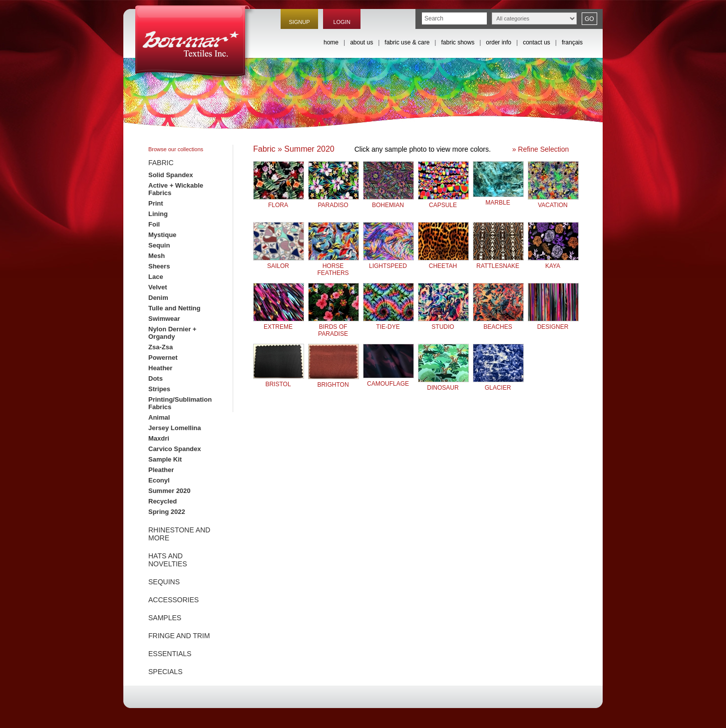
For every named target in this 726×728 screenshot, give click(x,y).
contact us (537, 42)
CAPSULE (443, 201)
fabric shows (458, 42)
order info (499, 42)
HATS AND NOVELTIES (168, 560)
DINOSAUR (443, 384)
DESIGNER (553, 323)
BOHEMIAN (388, 201)
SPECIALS (165, 672)
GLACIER (498, 384)
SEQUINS (164, 582)
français (572, 42)
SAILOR (279, 262)
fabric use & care (407, 42)
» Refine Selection (541, 149)
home (331, 42)
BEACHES (498, 323)
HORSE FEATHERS (334, 266)
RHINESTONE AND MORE (179, 534)
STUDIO (443, 323)
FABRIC (161, 163)
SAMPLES (165, 618)
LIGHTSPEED (388, 262)
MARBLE (498, 199)
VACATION (553, 201)
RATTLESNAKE (498, 262)
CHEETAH (443, 262)
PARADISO (334, 201)
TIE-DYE (388, 323)
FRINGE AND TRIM (179, 636)
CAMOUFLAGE (388, 380)
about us (362, 42)
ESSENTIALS (170, 654)
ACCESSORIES (174, 600)
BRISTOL (279, 380)
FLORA (279, 201)
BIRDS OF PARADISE (334, 327)
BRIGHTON (334, 381)
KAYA (553, 262)
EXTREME (279, 323)
